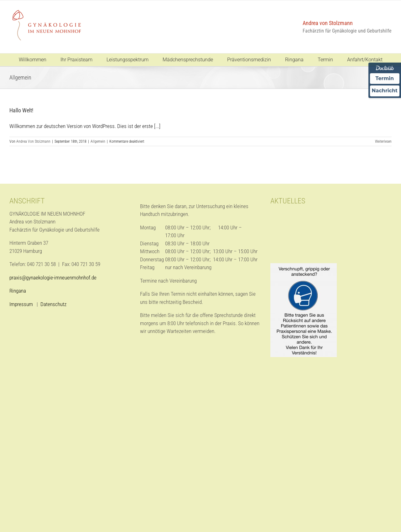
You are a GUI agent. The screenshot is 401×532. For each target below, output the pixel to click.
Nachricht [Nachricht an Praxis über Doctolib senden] (385, 91)
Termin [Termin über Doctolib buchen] (385, 78)
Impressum (22, 304)
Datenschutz (53, 304)
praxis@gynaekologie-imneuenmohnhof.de (53, 278)
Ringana (18, 291)
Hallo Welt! (21, 110)
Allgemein (98, 141)
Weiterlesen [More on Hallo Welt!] (383, 141)
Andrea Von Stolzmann (33, 141)
